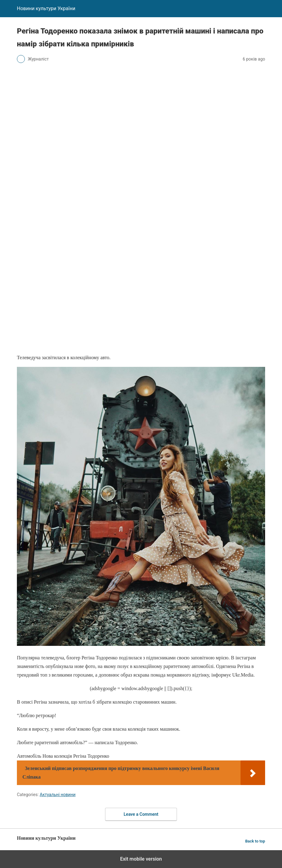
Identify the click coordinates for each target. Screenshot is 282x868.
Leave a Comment (141, 814)
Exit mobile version (141, 859)
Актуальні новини (58, 795)
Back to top (255, 841)
